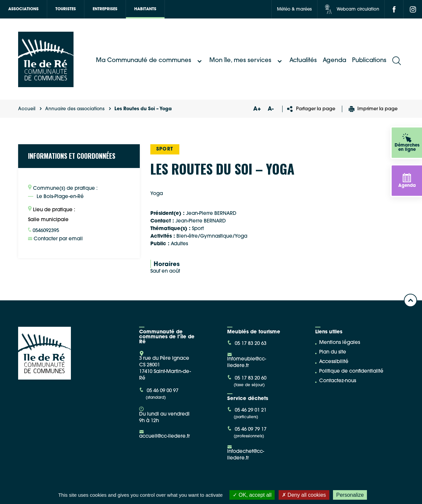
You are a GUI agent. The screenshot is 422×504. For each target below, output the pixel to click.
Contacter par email (55, 239)
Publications (369, 61)
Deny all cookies (304, 495)
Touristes (66, 9)
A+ (257, 109)
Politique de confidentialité (351, 371)
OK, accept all (252, 495)
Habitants (145, 9)
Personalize (350, 495)
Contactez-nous (338, 381)
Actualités (303, 61)
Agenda (334, 61)
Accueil (27, 109)
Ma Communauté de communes (150, 61)
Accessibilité (334, 362)
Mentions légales (340, 343)
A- (271, 109)
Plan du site (333, 352)
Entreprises (105, 9)
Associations (23, 9)
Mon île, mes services (246, 61)
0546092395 (44, 230)
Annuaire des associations (75, 109)
